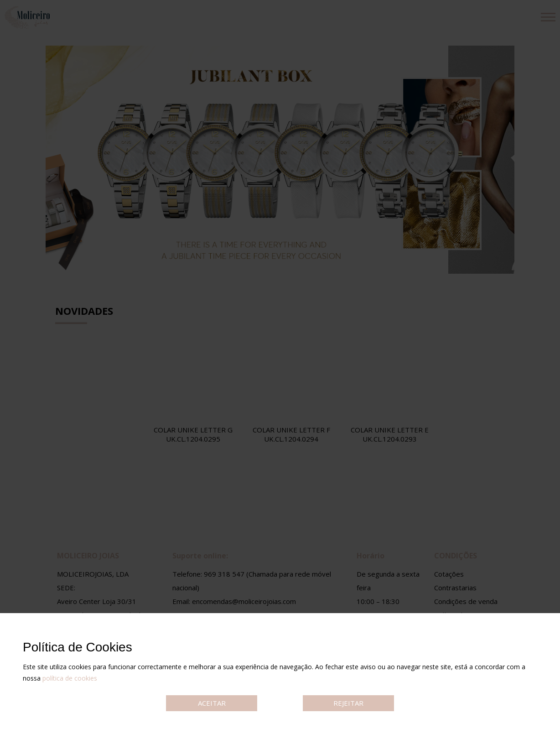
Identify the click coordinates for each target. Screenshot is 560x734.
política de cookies (70, 678)
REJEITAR (348, 703)
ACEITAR (212, 703)
